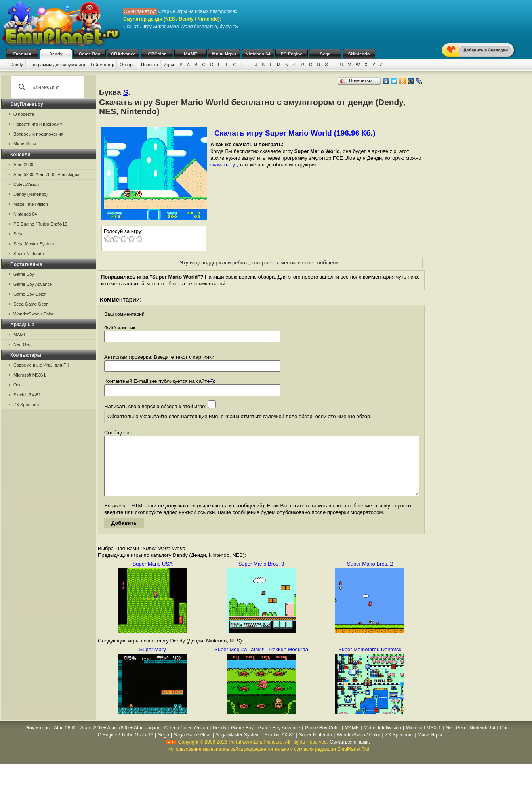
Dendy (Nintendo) (31, 194)
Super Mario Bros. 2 (370, 576)
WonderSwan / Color (33, 314)
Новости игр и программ (38, 124)
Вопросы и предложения (38, 134)
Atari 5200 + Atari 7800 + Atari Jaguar (120, 740)
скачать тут (224, 165)
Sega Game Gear (31, 304)
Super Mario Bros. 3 (261, 576)
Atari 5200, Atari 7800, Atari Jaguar (47, 174)
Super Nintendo (29, 254)
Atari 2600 (23, 164)
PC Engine (291, 54)
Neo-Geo (22, 344)
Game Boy (90, 54)
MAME (191, 54)
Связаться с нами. (350, 754)
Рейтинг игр (103, 65)
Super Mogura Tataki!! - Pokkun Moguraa (261, 661)
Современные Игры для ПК (41, 365)
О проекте (24, 114)
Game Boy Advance (33, 284)
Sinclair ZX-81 (27, 395)
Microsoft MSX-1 (30, 375)
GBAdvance (123, 54)
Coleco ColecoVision (186, 740)
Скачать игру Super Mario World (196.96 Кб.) (295, 133)
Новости (150, 65)
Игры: (169, 65)
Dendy (56, 54)
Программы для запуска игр (57, 65)
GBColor (157, 54)
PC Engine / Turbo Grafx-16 (40, 224)
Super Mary (153, 661)
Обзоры (128, 65)
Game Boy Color (30, 294)
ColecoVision (26, 184)
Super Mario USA (153, 576)
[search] (46, 87)
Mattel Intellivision (31, 204)
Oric (17, 385)
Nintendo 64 (258, 54)
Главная (22, 54)
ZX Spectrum (26, 405)
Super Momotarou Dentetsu (370, 661)
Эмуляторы (38, 740)
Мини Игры (224, 54)
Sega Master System (34, 244)
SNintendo (359, 54)
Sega (325, 54)
